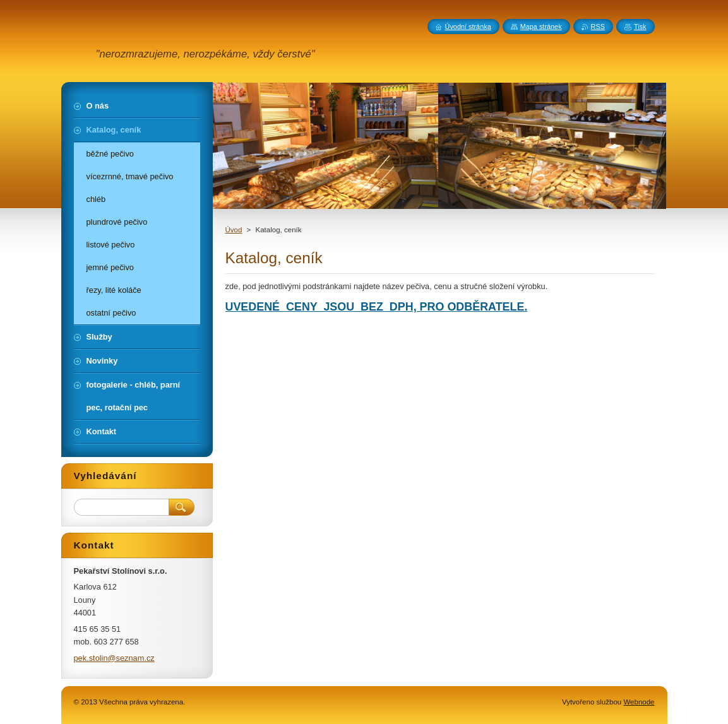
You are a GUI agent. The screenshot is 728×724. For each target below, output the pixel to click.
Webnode (639, 702)
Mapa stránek (541, 27)
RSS (598, 27)
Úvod (234, 230)
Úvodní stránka (468, 27)
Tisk (640, 27)
